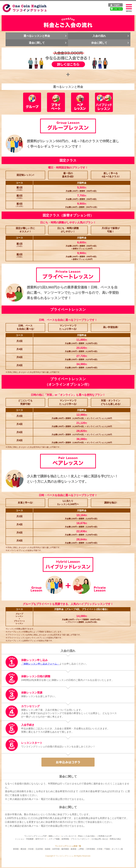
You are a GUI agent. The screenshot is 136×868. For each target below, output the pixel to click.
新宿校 (16, 849)
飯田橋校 (65, 849)
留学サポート (41, 840)
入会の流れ (99, 36)
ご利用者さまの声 (104, 837)
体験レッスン (54, 837)
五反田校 (39, 849)
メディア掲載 (54, 840)
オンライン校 (117, 849)
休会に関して (99, 43)
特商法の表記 (115, 840)
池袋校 (48, 849)
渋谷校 (31, 849)
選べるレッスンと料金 (37, 36)
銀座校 (74, 849)
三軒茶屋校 (90, 849)
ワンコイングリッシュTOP (36, 837)
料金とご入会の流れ (87, 837)
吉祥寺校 (56, 849)
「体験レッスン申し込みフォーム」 (40, 664)
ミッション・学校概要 (24, 840)
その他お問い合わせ (100, 840)
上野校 (81, 849)
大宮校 (100, 849)
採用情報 (65, 840)
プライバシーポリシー (80, 840)
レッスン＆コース (69, 837)
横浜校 (23, 849)
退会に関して (37, 43)
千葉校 (107, 849)
